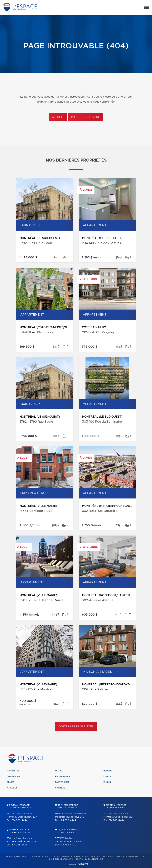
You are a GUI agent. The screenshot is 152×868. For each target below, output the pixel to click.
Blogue (108, 771)
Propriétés (13, 771)
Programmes (62, 776)
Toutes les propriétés (76, 727)
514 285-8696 (20, 845)
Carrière (60, 788)
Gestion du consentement (89, 859)
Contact (109, 776)
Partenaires (62, 782)
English (108, 782)
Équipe (10, 782)
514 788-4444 (20, 820)
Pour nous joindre (85, 117)
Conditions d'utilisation (62, 859)
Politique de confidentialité (130, 857)
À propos (12, 788)
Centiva (83, 864)
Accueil (58, 117)
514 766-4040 (68, 845)
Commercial (14, 776)
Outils (59, 771)
